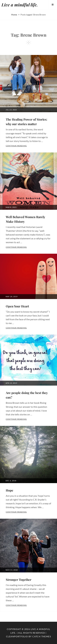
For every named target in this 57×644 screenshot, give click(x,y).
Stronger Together (19, 580)
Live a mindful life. (20, 5)
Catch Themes (42, 636)
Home (14, 15)
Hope (9, 490)
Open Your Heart (17, 306)
